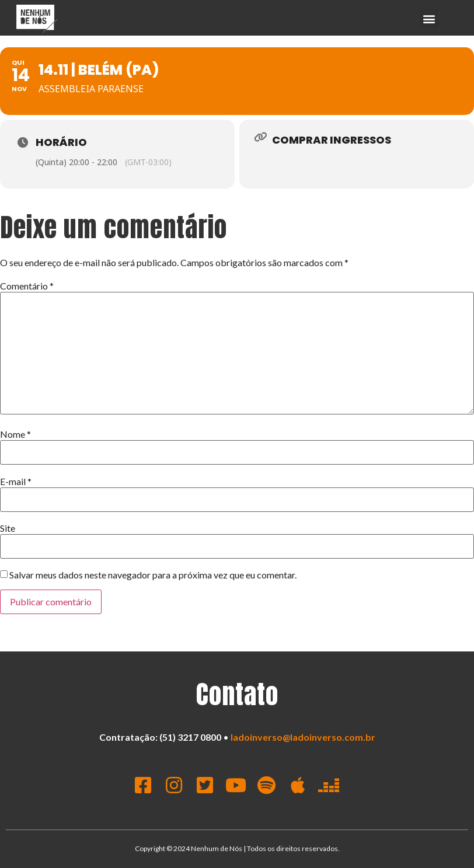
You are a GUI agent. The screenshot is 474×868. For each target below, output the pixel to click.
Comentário (27, 286)
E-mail (16, 482)
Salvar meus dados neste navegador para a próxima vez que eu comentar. (153, 575)
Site (8, 528)
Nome (15, 434)
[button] (429, 19)
